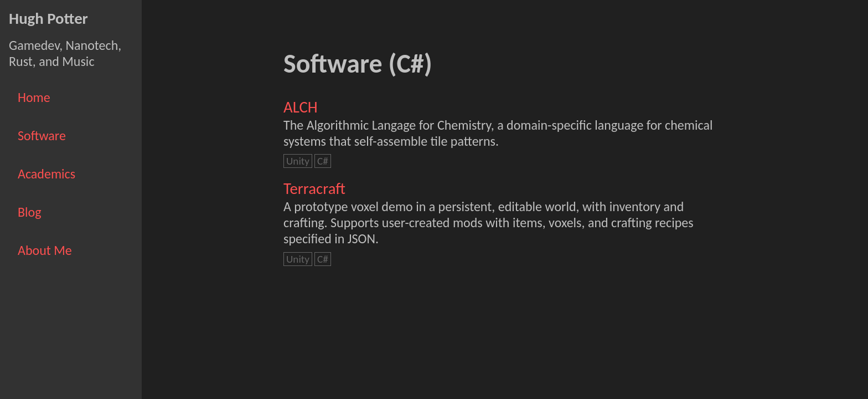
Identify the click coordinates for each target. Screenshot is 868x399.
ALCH (301, 107)
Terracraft (314, 189)
